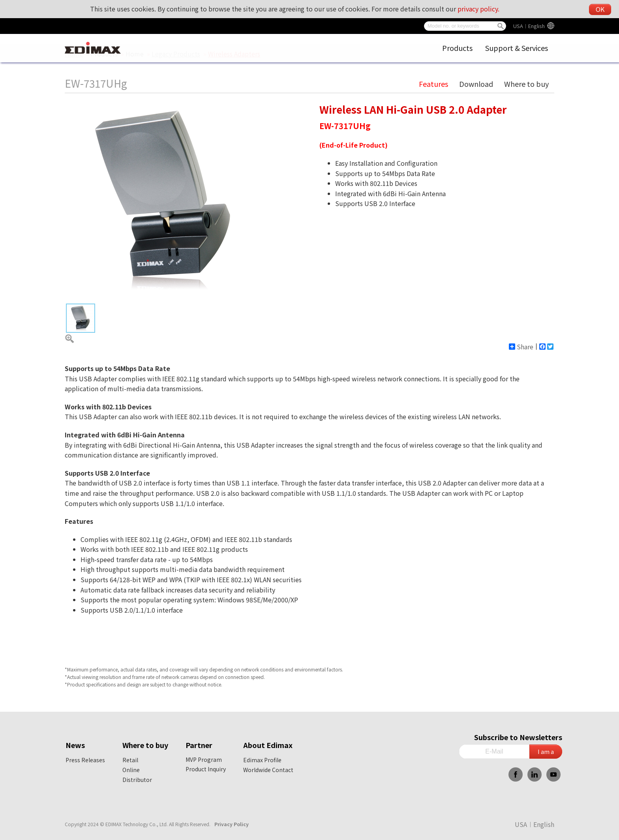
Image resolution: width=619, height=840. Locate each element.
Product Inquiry (206, 769)
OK (600, 9)
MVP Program (204, 759)
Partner (199, 745)
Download (476, 84)
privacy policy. (478, 9)
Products (457, 48)
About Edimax (268, 745)
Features (433, 84)
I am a (546, 751)
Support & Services (517, 48)
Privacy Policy (232, 824)
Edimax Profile (262, 760)
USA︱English (529, 26)
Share (521, 347)
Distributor (137, 780)
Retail (130, 760)
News (75, 745)
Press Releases (85, 760)
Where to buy (526, 84)
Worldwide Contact (268, 770)
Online (131, 770)
